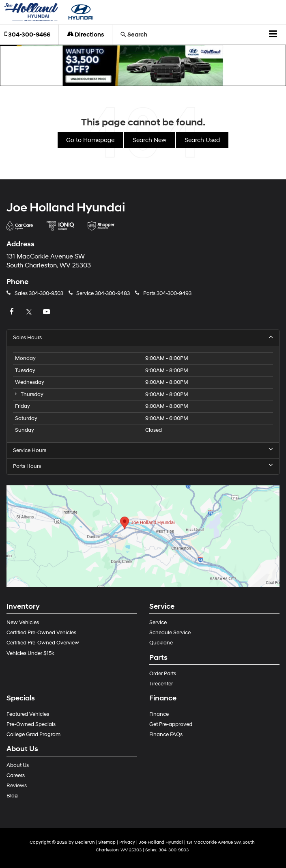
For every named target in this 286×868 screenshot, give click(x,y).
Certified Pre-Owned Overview (43, 643)
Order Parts (163, 674)
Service (158, 622)
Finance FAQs (166, 734)
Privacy (127, 842)
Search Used (202, 140)
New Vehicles (23, 622)
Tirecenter (161, 684)
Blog (12, 796)
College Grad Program (33, 734)
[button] (143, 65)
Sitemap (107, 842)
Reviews (17, 786)
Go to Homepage (90, 140)
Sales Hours (143, 337)
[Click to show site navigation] (273, 35)
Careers (16, 775)
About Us (18, 765)
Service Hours (143, 450)
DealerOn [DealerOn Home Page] (85, 842)
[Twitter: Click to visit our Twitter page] (30, 312)
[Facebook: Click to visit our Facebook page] (13, 312)
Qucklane (161, 643)
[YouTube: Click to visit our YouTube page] (47, 312)
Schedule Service (170, 633)
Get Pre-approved (171, 724)
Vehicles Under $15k (30, 653)
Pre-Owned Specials (31, 724)
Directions (85, 35)
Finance (159, 714)
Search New (149, 140)
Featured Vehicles (28, 714)
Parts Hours (143, 466)
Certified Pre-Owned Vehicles (41, 633)
